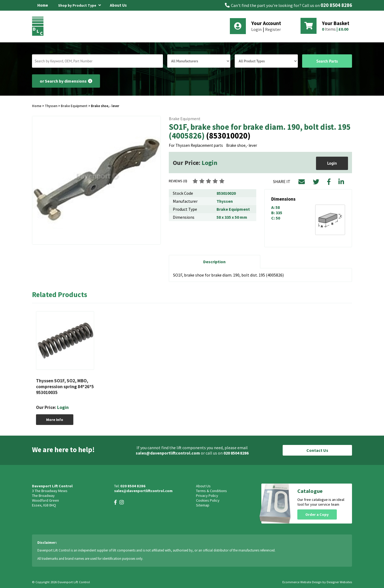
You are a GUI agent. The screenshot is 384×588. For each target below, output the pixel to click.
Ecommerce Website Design (302, 582)
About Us (118, 5)
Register (273, 29)
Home (43, 5)
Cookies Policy (208, 500)
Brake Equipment (74, 106)
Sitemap (203, 505)
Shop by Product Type (79, 5)
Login (256, 29)
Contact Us (317, 450)
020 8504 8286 (336, 5)
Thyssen (51, 106)
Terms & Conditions (211, 491)
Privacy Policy (207, 496)
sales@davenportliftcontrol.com (168, 453)
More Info (55, 420)
